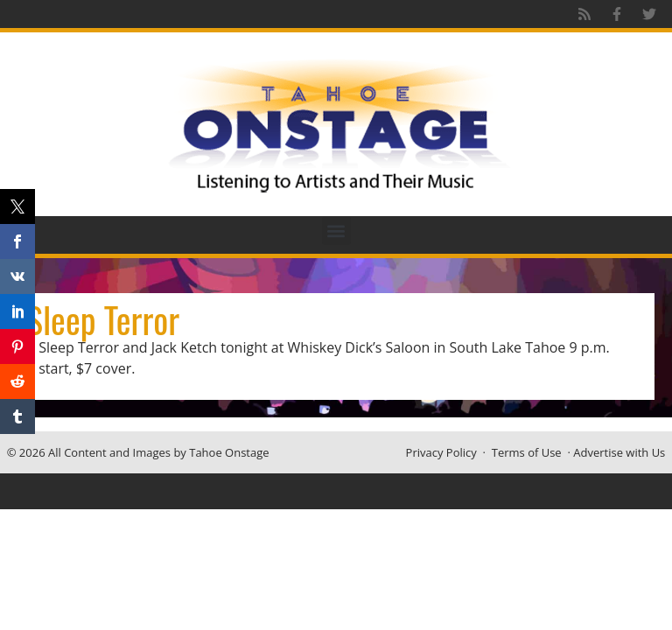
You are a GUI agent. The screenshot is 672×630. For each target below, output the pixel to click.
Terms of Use (527, 452)
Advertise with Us (619, 452)
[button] (336, 231)
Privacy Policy (441, 452)
